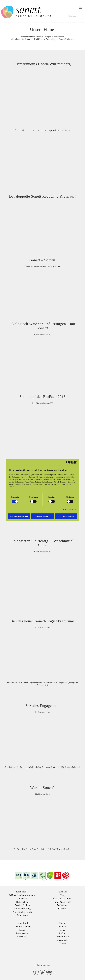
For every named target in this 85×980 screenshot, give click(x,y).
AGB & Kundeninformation (22, 895)
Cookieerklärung (22, 909)
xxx (42, 952)
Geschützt (22, 937)
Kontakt (63, 927)
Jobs (63, 930)
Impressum (22, 915)
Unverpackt (63, 940)
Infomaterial (22, 933)
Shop (63, 895)
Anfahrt (63, 933)
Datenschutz (22, 902)
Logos (22, 930)
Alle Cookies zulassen (66, 516)
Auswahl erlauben (42, 516)
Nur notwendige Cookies (19, 516)
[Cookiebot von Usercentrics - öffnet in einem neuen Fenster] (68, 462)
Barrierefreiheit (22, 905)
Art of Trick (48, 335)
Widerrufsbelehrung (22, 912)
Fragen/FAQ (63, 937)
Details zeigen (68, 510)
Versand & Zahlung (63, 899)
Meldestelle (22, 899)
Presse (63, 943)
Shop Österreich (63, 902)
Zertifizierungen (22, 927)
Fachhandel (63, 905)
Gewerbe (63, 909)
